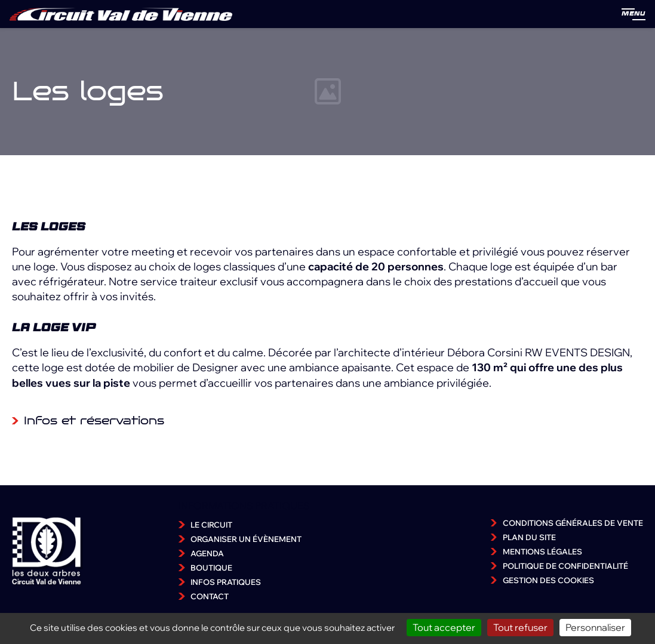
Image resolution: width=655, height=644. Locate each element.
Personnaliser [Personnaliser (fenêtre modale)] (595, 627)
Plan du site (529, 537)
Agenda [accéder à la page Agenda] (207, 553)
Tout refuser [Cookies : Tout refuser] (520, 627)
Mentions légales (542, 551)
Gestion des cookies (548, 580)
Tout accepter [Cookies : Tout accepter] (444, 627)
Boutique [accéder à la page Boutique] (211, 568)
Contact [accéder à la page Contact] (210, 596)
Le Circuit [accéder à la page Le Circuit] (211, 525)
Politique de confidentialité (565, 566)
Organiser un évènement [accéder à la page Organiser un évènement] (246, 539)
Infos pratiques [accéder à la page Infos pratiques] (226, 582)
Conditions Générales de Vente (573, 523)
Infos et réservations (94, 421)
